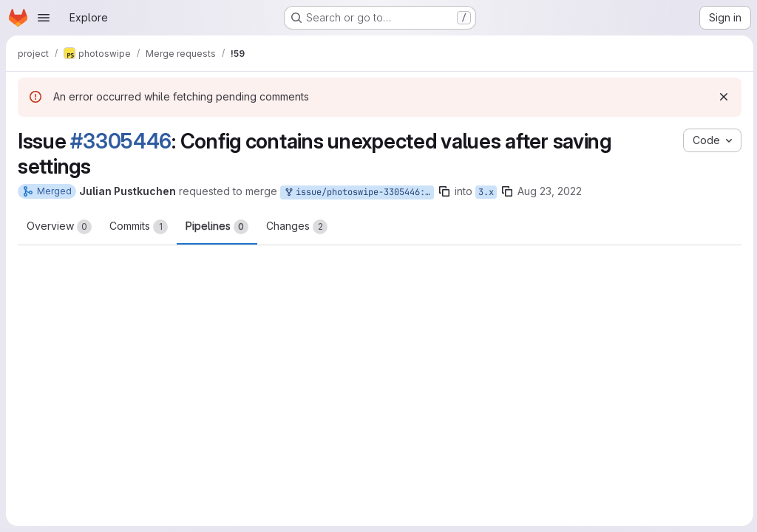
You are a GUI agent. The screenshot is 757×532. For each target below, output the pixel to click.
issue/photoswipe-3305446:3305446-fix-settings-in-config (359, 192)
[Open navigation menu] (44, 18)
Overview (59, 227)
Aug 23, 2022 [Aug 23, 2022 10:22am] (550, 191)
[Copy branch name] (444, 191)
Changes (297, 227)
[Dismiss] (722, 97)
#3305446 (121, 141)
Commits (139, 227)
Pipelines (217, 227)
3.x (486, 192)
